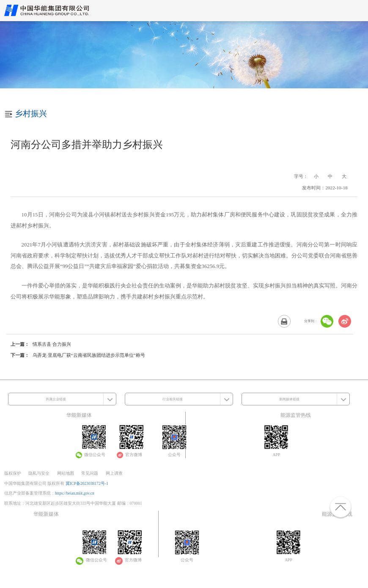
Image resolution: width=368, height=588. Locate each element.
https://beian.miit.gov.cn (75, 493)
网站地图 (66, 473)
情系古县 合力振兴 (52, 344)
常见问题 (90, 473)
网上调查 (114, 473)
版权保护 (13, 473)
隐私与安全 (39, 473)
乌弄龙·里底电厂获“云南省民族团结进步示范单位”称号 (89, 355)
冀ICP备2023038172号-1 (87, 483)
